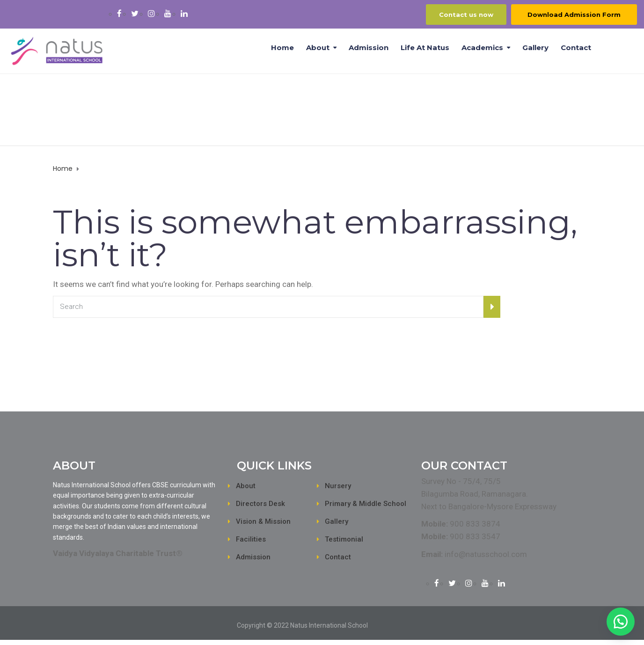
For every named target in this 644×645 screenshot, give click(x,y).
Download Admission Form (574, 15)
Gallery (535, 48)
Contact (576, 48)
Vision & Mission (263, 521)
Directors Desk (260, 504)
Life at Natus (425, 48)
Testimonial (344, 539)
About (318, 48)
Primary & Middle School (366, 504)
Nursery (338, 486)
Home (282, 48)
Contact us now (466, 15)
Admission (369, 48)
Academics (482, 48)
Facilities (251, 539)
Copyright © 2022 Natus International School (302, 625)
